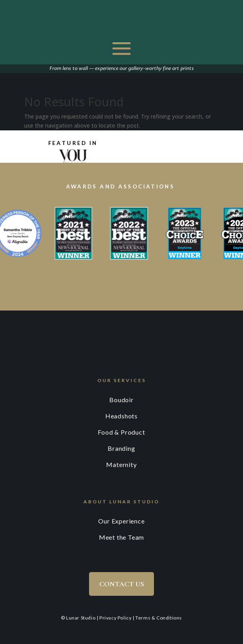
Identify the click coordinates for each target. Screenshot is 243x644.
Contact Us (122, 584)
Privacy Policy (115, 618)
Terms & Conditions (159, 618)
